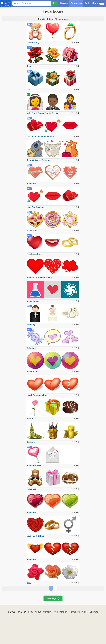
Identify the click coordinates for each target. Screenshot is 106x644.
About (38, 612)
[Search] (55, 3)
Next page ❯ (53, 598)
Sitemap (94, 612)
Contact (47, 612)
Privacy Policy (60, 612)
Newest (64, 3)
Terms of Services (79, 612)
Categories (76, 3)
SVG (87, 3)
